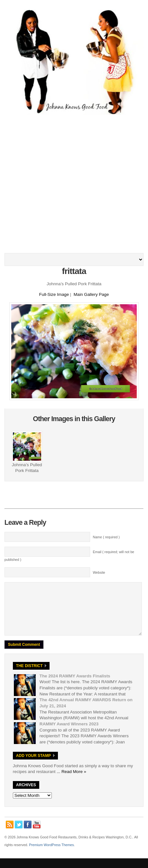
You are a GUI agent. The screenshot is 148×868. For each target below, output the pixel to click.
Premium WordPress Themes (51, 854)
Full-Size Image (54, 294)
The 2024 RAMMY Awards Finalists (75, 686)
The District (29, 675)
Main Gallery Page (91, 294)
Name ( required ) (106, 537)
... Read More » (71, 781)
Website (99, 572)
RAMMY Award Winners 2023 (69, 734)
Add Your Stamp (33, 765)
